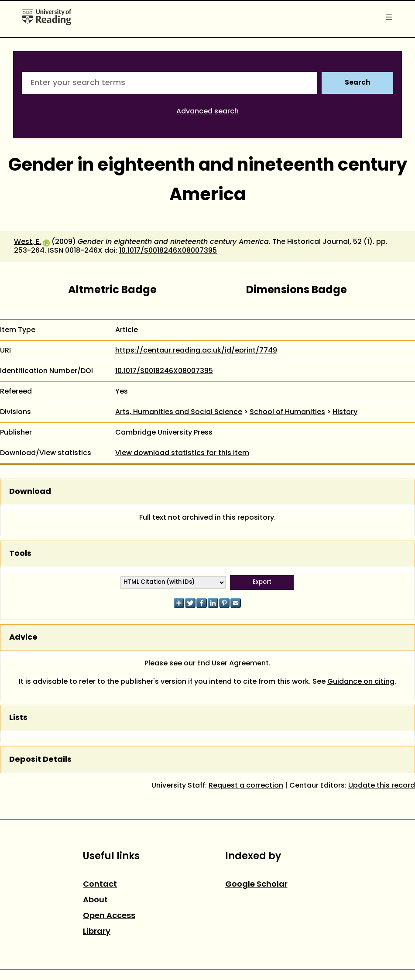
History (345, 412)
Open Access (109, 916)
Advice (23, 638)
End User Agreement (233, 664)
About (95, 900)
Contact (100, 885)
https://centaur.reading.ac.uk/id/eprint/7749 (196, 351)
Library (97, 932)
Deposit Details (40, 760)
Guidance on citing (361, 682)
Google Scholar (256, 885)
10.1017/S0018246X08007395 (168, 251)
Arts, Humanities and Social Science (179, 412)
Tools (20, 554)
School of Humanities (287, 412)
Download (30, 492)
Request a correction (246, 786)
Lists (18, 718)
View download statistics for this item (182, 453)
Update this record (382, 786)
